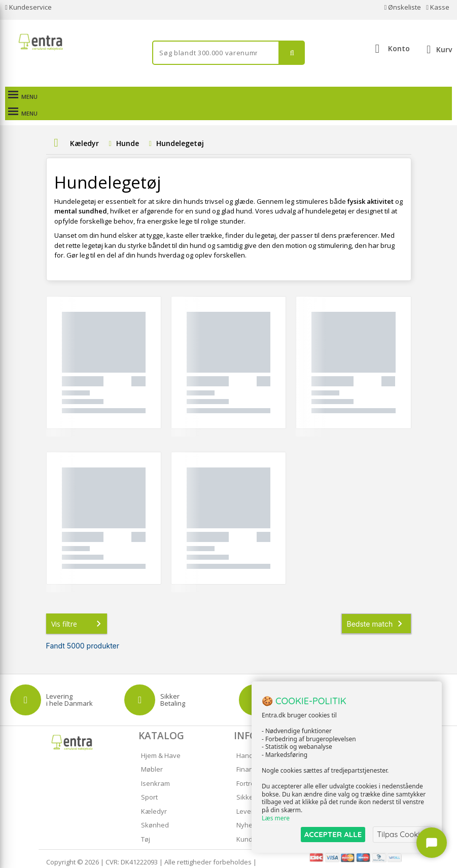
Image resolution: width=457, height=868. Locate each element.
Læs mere (276, 818)
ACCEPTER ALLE (333, 834)
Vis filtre (78, 607)
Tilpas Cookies (402, 834)
